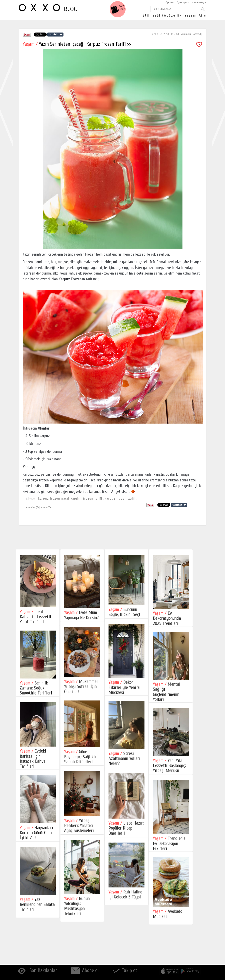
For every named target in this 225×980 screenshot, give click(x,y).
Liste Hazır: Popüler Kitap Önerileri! (137, 855)
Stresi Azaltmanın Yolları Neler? (135, 777)
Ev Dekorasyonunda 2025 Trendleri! (183, 618)
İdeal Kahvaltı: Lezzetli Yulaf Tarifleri (35, 617)
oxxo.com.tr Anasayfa (196, 2)
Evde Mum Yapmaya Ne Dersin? (87, 615)
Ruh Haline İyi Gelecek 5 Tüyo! (136, 930)
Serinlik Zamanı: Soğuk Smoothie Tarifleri (36, 697)
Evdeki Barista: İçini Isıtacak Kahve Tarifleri (33, 777)
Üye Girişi (170, 2)
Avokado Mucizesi (184, 951)
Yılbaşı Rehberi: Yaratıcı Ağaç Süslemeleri (85, 853)
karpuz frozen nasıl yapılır (59, 499)
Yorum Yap (47, 507)
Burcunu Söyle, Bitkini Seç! (135, 612)
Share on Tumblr (55, 35)
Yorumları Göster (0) (191, 34)
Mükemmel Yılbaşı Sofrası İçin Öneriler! (86, 695)
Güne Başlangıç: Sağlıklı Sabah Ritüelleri (86, 775)
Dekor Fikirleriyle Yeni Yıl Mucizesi (136, 696)
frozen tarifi (93, 499)
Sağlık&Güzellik (167, 15)
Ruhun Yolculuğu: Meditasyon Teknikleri (82, 942)
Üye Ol (180, 2)
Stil (146, 15)
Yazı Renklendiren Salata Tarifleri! (37, 941)
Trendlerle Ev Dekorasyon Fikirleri (186, 871)
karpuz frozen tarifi (120, 499)
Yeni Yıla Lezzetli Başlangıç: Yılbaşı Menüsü (186, 785)
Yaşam (190, 15)
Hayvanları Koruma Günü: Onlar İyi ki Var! (37, 860)
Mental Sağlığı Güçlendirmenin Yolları (183, 701)
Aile (203, 15)
